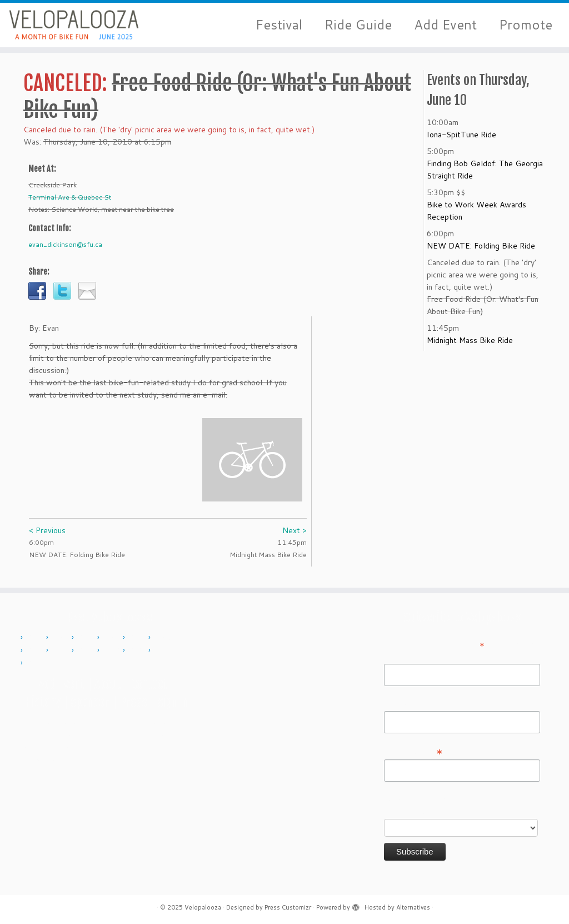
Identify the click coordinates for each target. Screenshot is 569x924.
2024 (36, 663)
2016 (36, 650)
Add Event (445, 25)
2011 (62, 638)
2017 (62, 650)
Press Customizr (288, 907)
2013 (113, 638)
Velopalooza (203, 907)
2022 (138, 650)
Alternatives (413, 907)
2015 (164, 638)
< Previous (47, 530)
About (108, 684)
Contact (149, 684)
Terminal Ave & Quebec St (70, 197)
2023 (164, 650)
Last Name (403, 703)
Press (133, 702)
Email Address (413, 751)
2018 (87, 650)
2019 (113, 650)
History (43, 702)
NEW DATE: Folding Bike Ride (481, 246)
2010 (36, 638)
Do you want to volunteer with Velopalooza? (438, 805)
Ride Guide (358, 25)
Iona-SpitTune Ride (461, 135)
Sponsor (90, 702)
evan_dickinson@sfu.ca (65, 244)
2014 (138, 638)
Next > (295, 530)
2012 (87, 638)
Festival (279, 25)
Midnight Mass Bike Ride (470, 340)
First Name (403, 656)
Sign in (173, 702)
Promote (526, 25)
